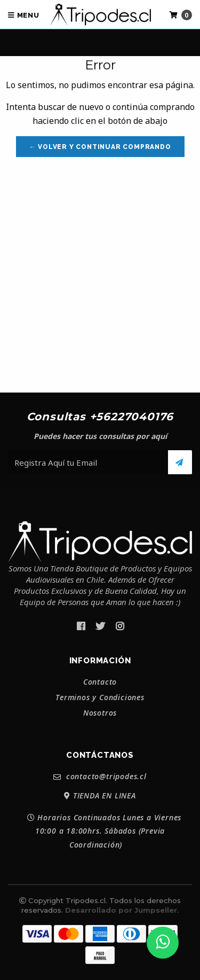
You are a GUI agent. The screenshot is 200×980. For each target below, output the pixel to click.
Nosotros (100, 713)
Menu (24, 15)
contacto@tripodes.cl (100, 777)
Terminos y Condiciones (100, 697)
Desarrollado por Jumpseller (121, 910)
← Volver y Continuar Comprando (100, 147)
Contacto (100, 682)
